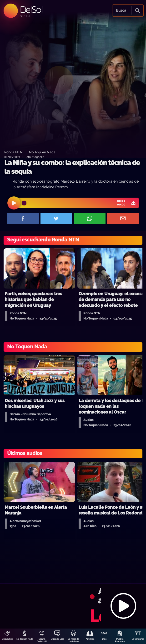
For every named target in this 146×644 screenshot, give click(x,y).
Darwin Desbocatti (42, 640)
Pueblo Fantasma (120, 640)
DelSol (31, 9)
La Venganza (138, 639)
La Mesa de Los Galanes (73, 640)
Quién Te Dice (57, 639)
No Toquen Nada (25, 639)
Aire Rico (90, 639)
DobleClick (7, 639)
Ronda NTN (13, 152)
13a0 (104, 639)
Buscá (121, 10)
